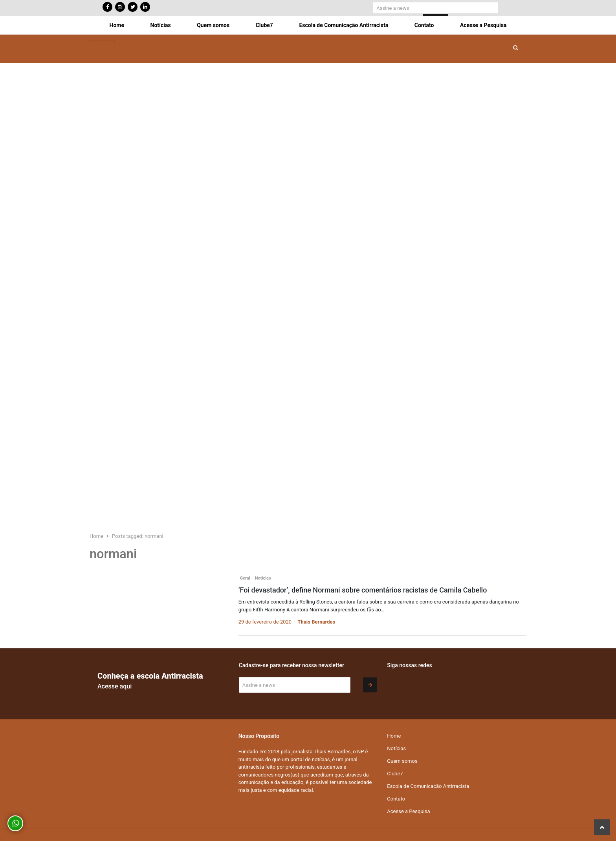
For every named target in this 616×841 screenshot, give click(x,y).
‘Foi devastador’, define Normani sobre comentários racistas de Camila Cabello (363, 590)
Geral (245, 578)
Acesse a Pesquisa (483, 25)
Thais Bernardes (317, 622)
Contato (424, 25)
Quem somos (213, 25)
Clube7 (264, 25)
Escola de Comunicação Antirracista (344, 25)
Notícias (161, 25)
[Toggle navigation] (102, 42)
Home (117, 25)
